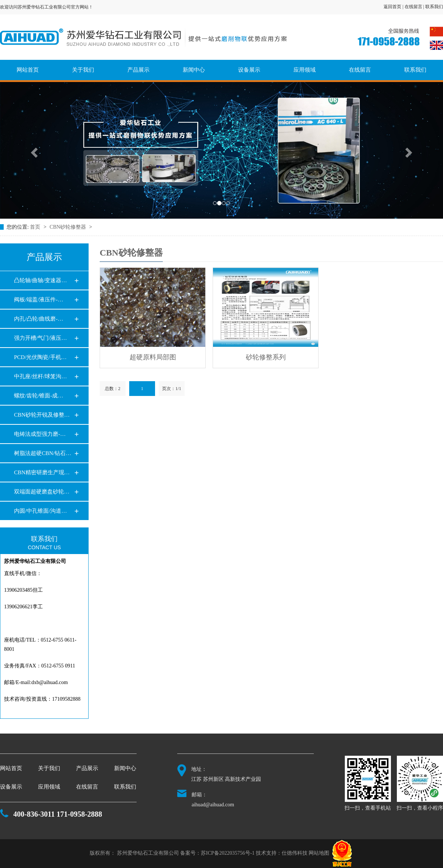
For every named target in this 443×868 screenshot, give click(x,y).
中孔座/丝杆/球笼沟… (40, 376)
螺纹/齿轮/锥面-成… (39, 396)
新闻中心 (194, 70)
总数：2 (113, 389)
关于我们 (83, 70)
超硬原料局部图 (153, 357)
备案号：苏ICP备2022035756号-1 (217, 853)
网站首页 (28, 70)
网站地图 (319, 853)
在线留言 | (415, 7)
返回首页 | (394, 7)
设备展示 (249, 70)
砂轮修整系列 (266, 357)
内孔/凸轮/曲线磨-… (39, 319)
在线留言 (360, 70)
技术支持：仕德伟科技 (282, 853)
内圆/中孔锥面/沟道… (40, 511)
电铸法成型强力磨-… (40, 434)
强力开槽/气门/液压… (40, 338)
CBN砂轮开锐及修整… (42, 415)
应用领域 (305, 70)
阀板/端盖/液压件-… (39, 300)
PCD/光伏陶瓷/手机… (40, 357)
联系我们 (434, 7)
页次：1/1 (171, 389)
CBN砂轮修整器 (68, 227)
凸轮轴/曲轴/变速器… (40, 280)
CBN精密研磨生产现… (42, 472)
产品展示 (138, 70)
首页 (36, 227)
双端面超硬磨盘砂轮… (42, 492)
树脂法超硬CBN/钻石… (43, 453)
